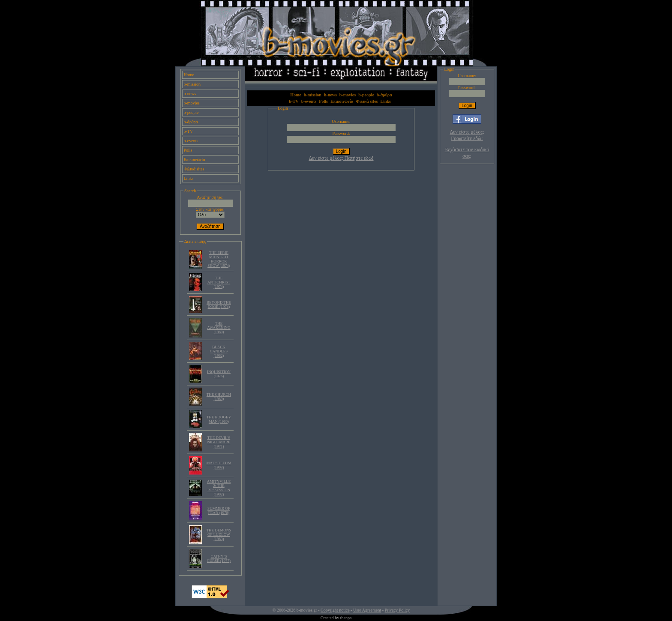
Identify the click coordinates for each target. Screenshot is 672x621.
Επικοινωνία (195, 160)
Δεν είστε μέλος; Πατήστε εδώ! (341, 158)
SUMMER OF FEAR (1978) (219, 511)
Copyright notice (335, 610)
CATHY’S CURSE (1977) (219, 558)
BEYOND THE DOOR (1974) (219, 305)
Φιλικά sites (194, 169)
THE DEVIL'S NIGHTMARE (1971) (219, 442)
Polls (188, 150)
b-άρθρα (191, 122)
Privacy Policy (397, 610)
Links (189, 178)
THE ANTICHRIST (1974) (219, 282)
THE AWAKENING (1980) (219, 328)
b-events (191, 141)
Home (189, 75)
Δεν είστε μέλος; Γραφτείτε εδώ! (467, 135)
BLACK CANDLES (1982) (219, 351)
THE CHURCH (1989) (219, 397)
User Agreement (367, 610)
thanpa (346, 618)
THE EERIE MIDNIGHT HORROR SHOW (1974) (219, 259)
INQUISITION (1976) (219, 374)
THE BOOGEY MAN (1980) (219, 419)
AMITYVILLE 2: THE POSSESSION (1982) (219, 488)
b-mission (192, 84)
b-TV (189, 131)
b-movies (192, 103)
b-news (190, 94)
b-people (191, 112)
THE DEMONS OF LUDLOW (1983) (219, 534)
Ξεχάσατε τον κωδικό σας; (467, 153)
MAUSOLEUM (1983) (219, 465)
